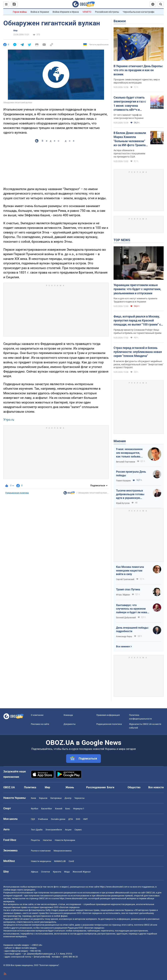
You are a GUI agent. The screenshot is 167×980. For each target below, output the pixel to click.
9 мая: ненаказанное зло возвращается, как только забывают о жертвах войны (130, 453)
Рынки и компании (41, 851)
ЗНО (78, 819)
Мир (15, 31)
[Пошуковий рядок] (161, 4)
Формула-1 (79, 809)
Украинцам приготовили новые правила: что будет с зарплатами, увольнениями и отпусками (137, 289)
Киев (33, 798)
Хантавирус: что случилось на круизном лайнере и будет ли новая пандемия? (132, 609)
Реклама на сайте (40, 724)
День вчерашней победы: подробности (132, 630)
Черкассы (79, 798)
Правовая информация (108, 715)
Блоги (111, 787)
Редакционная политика (17, 493)
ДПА (71, 819)
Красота (57, 872)
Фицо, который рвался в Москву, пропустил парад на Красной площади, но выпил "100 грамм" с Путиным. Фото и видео (137, 321)
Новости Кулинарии (65, 840)
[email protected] (42, 957)
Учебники (43, 819)
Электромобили (54, 830)
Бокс (68, 809)
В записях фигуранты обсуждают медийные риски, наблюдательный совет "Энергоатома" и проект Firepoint (138, 364)
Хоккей (59, 809)
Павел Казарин (123, 481)
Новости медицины (41, 861)
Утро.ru (9, 420)
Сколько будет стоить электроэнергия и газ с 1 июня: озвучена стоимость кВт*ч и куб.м (130, 104)
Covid (71, 861)
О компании (37, 715)
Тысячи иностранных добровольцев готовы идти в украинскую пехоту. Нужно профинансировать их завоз (130, 494)
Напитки (47, 840)
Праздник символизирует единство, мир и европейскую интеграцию (137, 81)
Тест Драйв (37, 830)
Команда (68, 715)
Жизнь (70, 787)
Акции (68, 830)
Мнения (120, 441)
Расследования (96, 787)
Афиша (34, 872)
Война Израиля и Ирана (66, 12)
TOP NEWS (122, 240)
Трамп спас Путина (128, 589)
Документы (70, 724)
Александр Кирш (124, 636)
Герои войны (20, 12)
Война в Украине (40, 12)
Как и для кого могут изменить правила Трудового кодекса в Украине (135, 300)
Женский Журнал (82, 872)
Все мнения (123, 646)
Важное (120, 21)
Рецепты (35, 840)
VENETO (87, 12)
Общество (134, 787)
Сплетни (46, 872)
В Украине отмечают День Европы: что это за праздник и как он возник (138, 70)
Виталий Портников (126, 462)
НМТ (86, 819)
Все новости (156, 787)
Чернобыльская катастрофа (139, 12)
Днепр (68, 798)
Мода (67, 872)
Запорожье (56, 798)
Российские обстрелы (107, 12)
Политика (30, 787)
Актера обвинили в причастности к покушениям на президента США (129, 153)
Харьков (43, 798)
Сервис (78, 830)
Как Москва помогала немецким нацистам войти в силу (130, 570)
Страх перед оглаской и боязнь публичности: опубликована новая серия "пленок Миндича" (138, 352)
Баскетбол (47, 809)
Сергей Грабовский (125, 579)
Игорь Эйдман (123, 595)
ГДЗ (33, 819)
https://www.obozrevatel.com (114, 887)
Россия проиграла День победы (131, 474)
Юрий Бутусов (123, 503)
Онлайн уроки (58, 819)
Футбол (35, 809)
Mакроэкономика (63, 851)
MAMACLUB (60, 861)
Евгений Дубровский (126, 618)
